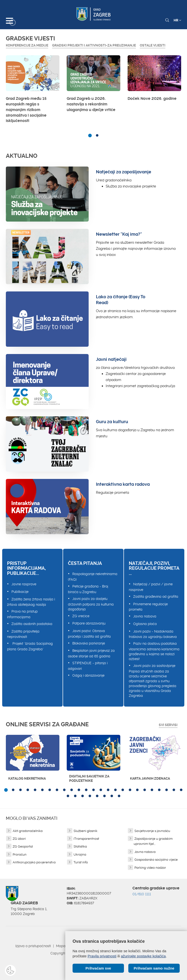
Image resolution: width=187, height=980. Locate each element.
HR (177, 20)
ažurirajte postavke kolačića (143, 956)
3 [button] (20, 790)
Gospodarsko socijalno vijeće (156, 860)
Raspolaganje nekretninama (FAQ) (93, 577)
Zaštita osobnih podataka (32, 624)
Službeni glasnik (85, 831)
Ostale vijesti (153, 45)
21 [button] (152, 790)
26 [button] (68, 796)
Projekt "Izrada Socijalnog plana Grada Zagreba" (30, 646)
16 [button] (115, 790)
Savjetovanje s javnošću (152, 831)
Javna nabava (145, 616)
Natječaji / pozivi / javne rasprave (151, 587)
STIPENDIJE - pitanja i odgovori (88, 666)
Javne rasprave (24, 584)
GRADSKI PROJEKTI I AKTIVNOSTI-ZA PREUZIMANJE (94, 45)
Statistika (80, 846)
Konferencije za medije (27, 45)
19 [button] (137, 790)
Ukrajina (80, 854)
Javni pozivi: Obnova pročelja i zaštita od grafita (89, 634)
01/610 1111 (142, 894)
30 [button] (97, 796)
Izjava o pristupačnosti (33, 946)
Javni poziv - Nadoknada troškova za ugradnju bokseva (153, 634)
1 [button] (90, 136)
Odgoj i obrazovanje (88, 675)
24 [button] (174, 790)
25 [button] (181, 790)
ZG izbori (19, 839)
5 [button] (35, 790)
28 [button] (83, 796)
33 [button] (119, 796)
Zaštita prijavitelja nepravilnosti (23, 634)
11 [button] (79, 790)
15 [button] (108, 790)
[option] (33, 91)
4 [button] (28, 790)
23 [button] (167, 790)
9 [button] (64, 790)
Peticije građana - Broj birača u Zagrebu (88, 589)
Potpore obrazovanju (89, 623)
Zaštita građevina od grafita (156, 597)
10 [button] (72, 790)
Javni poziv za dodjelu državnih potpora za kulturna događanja (91, 604)
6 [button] (42, 790)
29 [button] (90, 796)
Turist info (81, 862)
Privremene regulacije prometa (148, 607)
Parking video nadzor (150, 868)
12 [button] (86, 790)
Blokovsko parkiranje (89, 643)
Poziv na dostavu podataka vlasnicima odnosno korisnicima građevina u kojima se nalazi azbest (154, 651)
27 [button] (75, 796)
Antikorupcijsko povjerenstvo (34, 862)
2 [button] (97, 136)
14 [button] (101, 790)
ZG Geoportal (23, 846)
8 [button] (57, 790)
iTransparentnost (86, 839)
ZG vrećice (81, 616)
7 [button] (50, 790)
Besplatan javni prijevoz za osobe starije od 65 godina (91, 653)
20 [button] (145, 790)
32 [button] (112, 796)
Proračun (20, 854)
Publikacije (20, 592)
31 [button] (104, 796)
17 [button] (123, 790)
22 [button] (159, 790)
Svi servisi (168, 725)
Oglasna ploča (145, 624)
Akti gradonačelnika (28, 831)
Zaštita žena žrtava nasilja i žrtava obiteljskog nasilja (31, 602)
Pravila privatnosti (102, 956)
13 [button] (93, 790)
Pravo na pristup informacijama (22, 614)
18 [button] (130, 790)
